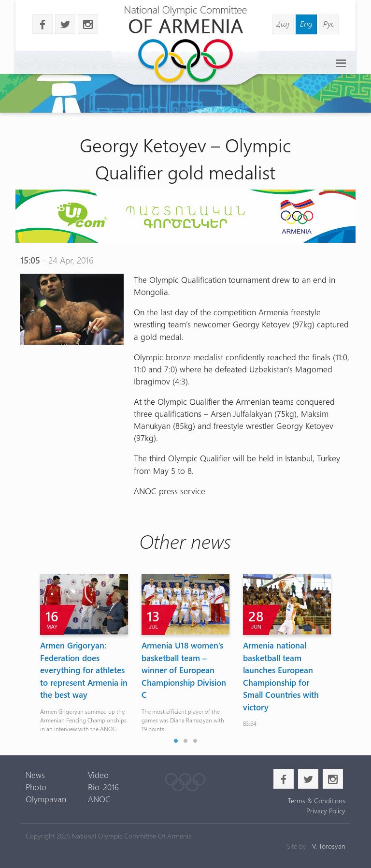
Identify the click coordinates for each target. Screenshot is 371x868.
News (35, 775)
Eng (306, 23)
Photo (36, 787)
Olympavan (46, 799)
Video (98, 775)
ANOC (99, 799)
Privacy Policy (326, 811)
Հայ (283, 23)
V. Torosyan (329, 846)
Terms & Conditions (317, 801)
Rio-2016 (103, 787)
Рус (329, 23)
